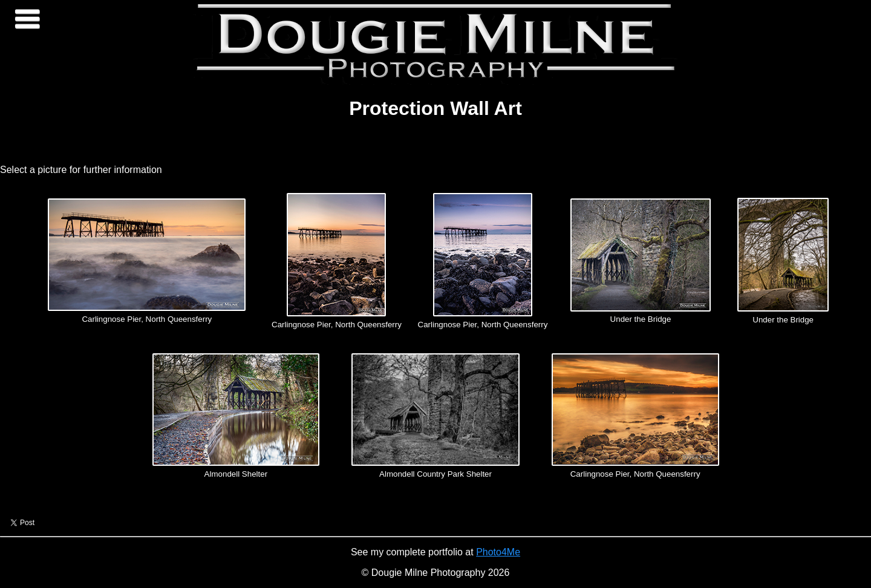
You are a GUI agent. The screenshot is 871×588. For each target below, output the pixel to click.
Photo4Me (498, 552)
